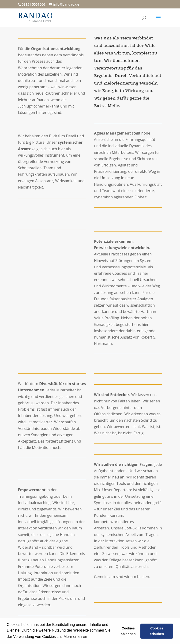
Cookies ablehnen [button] (128, 631)
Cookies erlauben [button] (157, 631)
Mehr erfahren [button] (75, 637)
